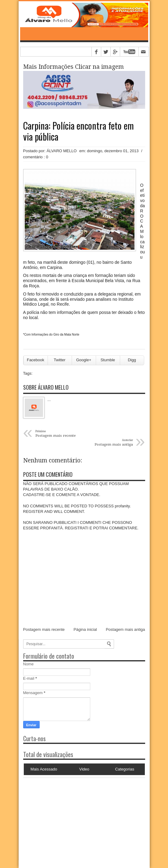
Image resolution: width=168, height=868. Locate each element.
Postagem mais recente (44, 629)
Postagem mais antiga (125, 629)
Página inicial (85, 629)
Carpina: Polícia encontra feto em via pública (79, 131)
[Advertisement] (61, 816)
